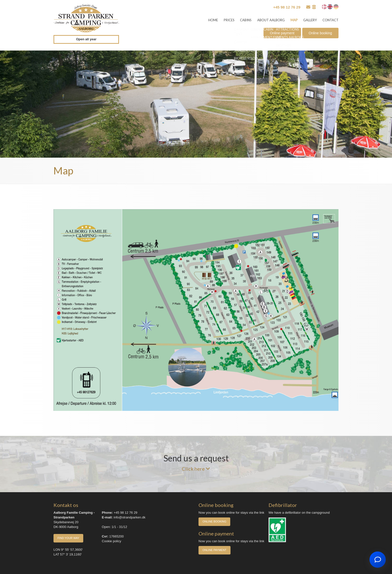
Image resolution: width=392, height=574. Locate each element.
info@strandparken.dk (129, 517)
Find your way (68, 538)
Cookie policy (111, 541)
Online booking (320, 33)
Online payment (282, 33)
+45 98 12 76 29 (287, 7)
